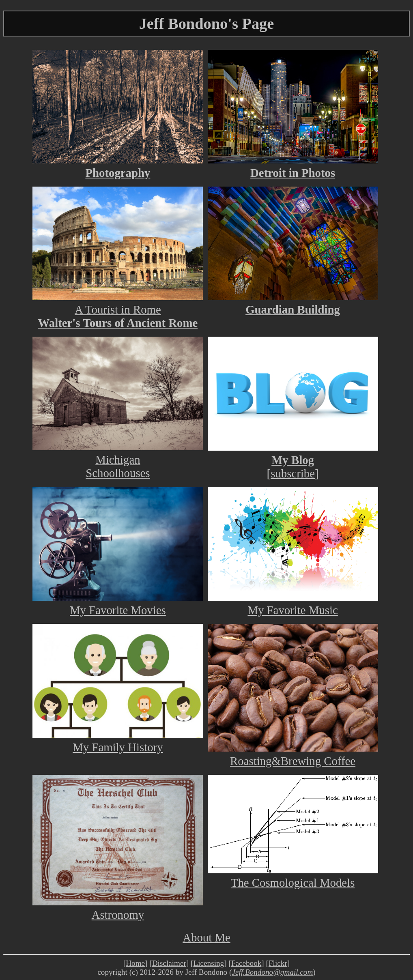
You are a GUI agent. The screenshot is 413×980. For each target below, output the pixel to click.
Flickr (278, 963)
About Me (206, 937)
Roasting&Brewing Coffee (293, 754)
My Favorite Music (293, 603)
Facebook (246, 963)
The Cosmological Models (293, 876)
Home (135, 963)
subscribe (293, 473)
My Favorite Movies (118, 603)
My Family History (118, 740)
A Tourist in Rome (118, 303)
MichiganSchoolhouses (118, 460)
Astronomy (118, 908)
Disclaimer (169, 963)
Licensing (209, 963)
